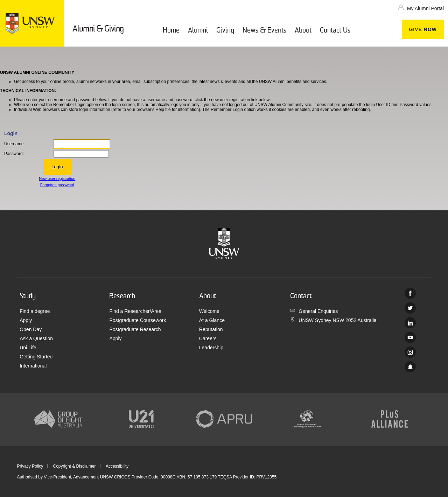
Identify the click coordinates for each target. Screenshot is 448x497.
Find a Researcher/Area (135, 311)
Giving (225, 31)
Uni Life (28, 348)
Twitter (410, 308)
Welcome (209, 311)
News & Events (264, 31)
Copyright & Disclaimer (75, 466)
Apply (26, 320)
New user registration (57, 178)
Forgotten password (57, 185)
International (33, 366)
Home (171, 31)
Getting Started (36, 357)
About (303, 31)
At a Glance (212, 320)
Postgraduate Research (135, 329)
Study (28, 296)
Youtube (410, 337)
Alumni (198, 31)
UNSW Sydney (410, 367)
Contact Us (335, 31)
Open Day (31, 329)
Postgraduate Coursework (138, 320)
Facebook (410, 293)
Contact (301, 296)
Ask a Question (36, 338)
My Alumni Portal (425, 8)
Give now (423, 29)
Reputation (211, 329)
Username (14, 144)
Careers (208, 338)
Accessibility (117, 466)
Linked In (410, 323)
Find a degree (35, 311)
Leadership (211, 348)
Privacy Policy (30, 466)
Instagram (410, 352)
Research (122, 296)
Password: (14, 154)
